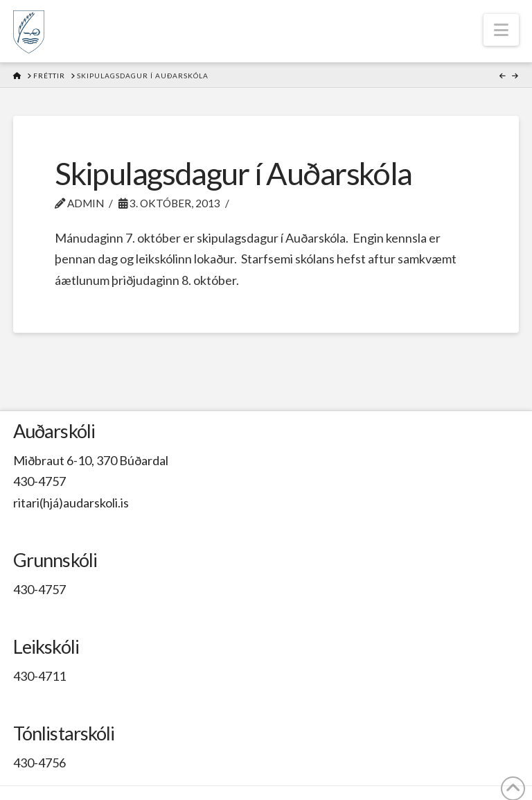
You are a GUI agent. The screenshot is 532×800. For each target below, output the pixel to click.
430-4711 (39, 676)
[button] (501, 30)
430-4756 (39, 763)
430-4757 (39, 481)
